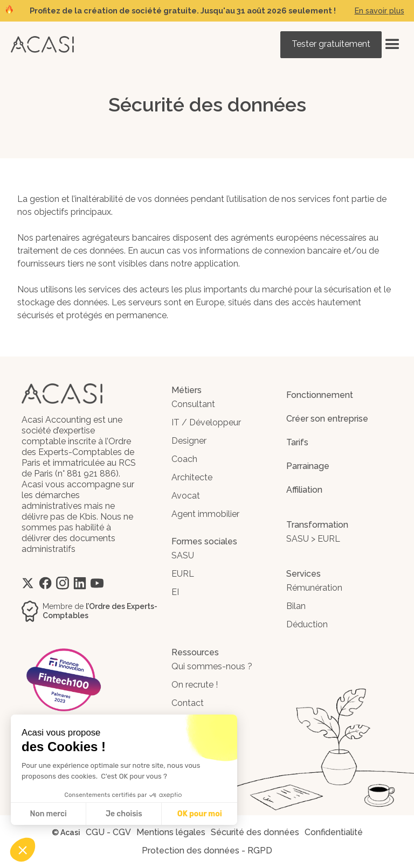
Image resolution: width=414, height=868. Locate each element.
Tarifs (297, 442)
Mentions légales (171, 832)
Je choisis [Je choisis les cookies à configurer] (124, 814)
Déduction (307, 624)
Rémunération (314, 588)
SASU (183, 555)
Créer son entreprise (327, 419)
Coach (184, 459)
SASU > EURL (313, 539)
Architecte (192, 477)
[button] (392, 45)
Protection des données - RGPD (207, 850)
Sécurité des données (255, 832)
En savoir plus (379, 10)
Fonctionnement (320, 395)
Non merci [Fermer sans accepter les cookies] (48, 814)
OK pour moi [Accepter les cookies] (200, 814)
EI (175, 592)
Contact (188, 703)
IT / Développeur (206, 422)
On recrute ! (195, 685)
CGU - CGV (108, 832)
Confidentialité (334, 832)
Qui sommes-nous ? (212, 666)
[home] (42, 44)
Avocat (186, 496)
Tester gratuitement (331, 44)
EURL (183, 574)
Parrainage (308, 466)
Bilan (296, 606)
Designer (189, 441)
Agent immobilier (205, 514)
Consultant (193, 404)
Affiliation (304, 490)
